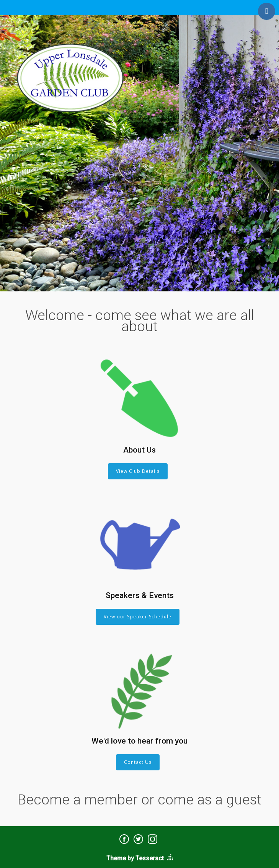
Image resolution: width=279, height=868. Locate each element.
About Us (139, 450)
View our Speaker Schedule (138, 617)
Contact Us (138, 762)
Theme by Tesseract (135, 858)
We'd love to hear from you (139, 741)
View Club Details (138, 471)
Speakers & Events (140, 595)
